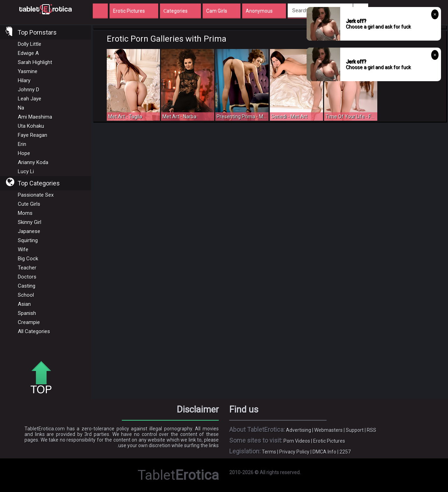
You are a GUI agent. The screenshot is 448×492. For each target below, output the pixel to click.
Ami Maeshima (35, 117)
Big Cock (28, 259)
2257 (345, 452)
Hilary (24, 80)
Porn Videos (297, 441)
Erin (22, 144)
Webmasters (328, 430)
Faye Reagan (33, 135)
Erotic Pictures (329, 441)
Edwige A (28, 53)
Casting (27, 286)
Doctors (27, 277)
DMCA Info (324, 452)
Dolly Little (30, 44)
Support (355, 430)
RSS (372, 430)
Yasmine (28, 71)
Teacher (27, 268)
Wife (23, 249)
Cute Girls (29, 204)
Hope (24, 153)
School (26, 295)
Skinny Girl (30, 222)
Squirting (28, 240)
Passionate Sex (36, 195)
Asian (24, 304)
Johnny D (29, 90)
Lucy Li (26, 171)
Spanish (27, 313)
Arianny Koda (33, 162)
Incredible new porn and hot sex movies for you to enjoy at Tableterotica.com (45, 9)
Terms (269, 452)
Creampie (29, 322)
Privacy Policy (294, 452)
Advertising (299, 430)
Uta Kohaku (31, 126)
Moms (25, 213)
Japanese (29, 231)
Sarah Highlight (35, 62)
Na (21, 108)
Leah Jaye (30, 99)
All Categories (34, 331)
